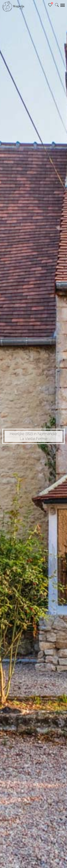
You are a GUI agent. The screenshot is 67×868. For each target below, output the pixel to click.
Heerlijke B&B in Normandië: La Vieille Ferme (33, 436)
